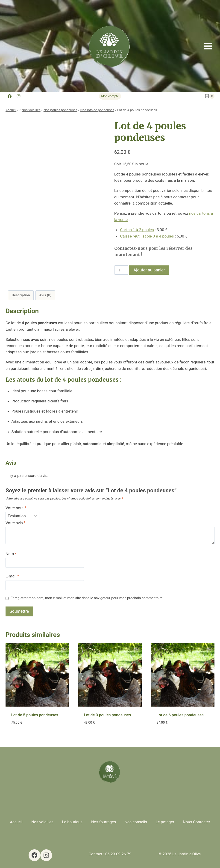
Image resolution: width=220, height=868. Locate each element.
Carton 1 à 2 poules (137, 230)
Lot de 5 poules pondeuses (35, 715)
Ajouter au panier (149, 270)
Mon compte (110, 96)
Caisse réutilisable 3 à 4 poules (147, 236)
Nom (11, 554)
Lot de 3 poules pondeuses (107, 715)
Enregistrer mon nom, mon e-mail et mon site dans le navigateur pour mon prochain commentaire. (87, 598)
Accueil (16, 822)
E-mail (12, 576)
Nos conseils (136, 822)
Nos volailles (42, 822)
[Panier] (210, 96)
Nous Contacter (197, 822)
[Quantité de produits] (121, 270)
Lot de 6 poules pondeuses (180, 715)
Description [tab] (21, 295)
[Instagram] (18, 96)
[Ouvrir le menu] (208, 46)
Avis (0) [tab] (45, 295)
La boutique (72, 822)
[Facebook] (9, 96)
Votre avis (15, 523)
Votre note (16, 508)
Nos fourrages (104, 822)
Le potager (165, 822)
